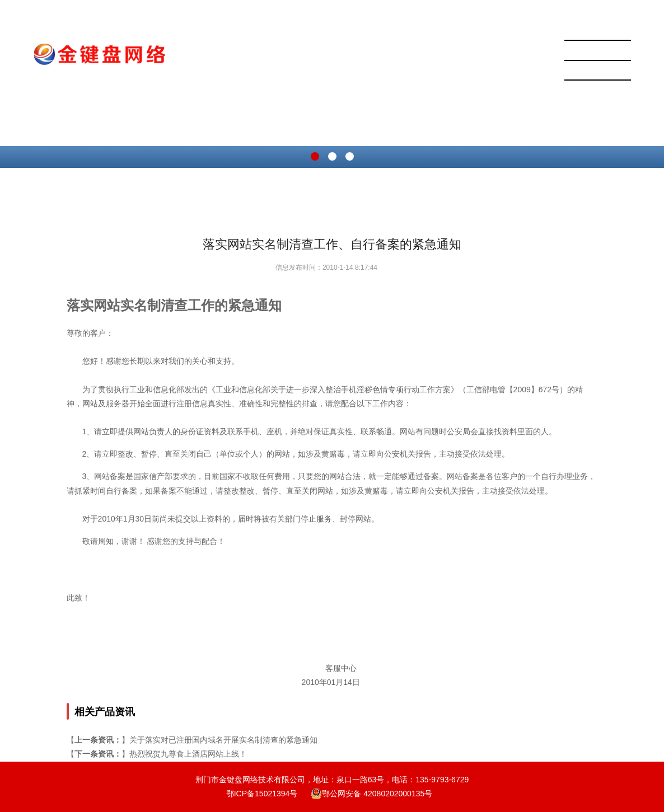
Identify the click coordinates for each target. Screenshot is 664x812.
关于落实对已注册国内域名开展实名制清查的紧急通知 (223, 740)
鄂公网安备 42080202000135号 (371, 794)
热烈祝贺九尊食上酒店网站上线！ (188, 754)
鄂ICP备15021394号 (262, 794)
